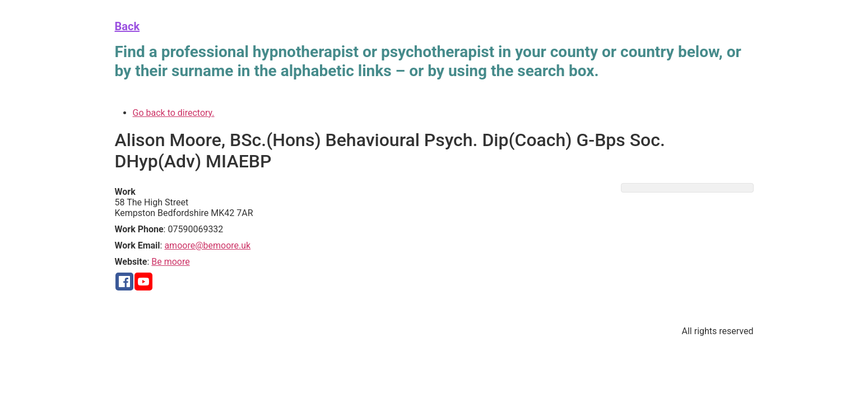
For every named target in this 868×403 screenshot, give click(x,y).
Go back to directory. (174, 113)
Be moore (170, 262)
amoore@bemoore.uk (207, 245)
